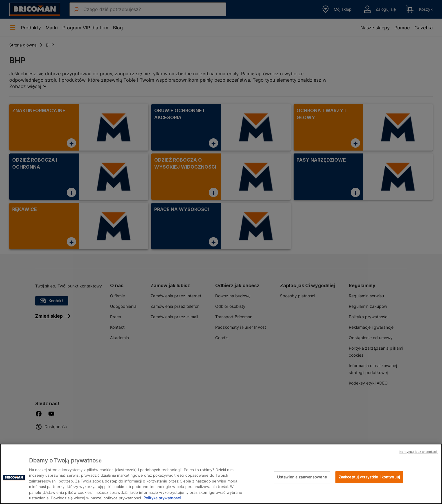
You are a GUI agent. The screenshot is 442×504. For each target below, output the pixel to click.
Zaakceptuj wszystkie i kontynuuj (369, 477)
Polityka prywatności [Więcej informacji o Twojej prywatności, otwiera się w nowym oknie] (162, 498)
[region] (221, 474)
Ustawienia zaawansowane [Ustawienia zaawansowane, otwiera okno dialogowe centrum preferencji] (302, 477)
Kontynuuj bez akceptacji (418, 452)
